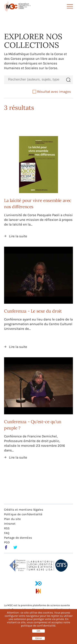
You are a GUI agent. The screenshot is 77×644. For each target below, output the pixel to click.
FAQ (7, 533)
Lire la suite (18, 236)
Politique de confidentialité (23, 514)
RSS (7, 528)
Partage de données (18, 538)
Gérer (39, 638)
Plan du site (12, 519)
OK (38, 631)
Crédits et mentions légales (24, 510)
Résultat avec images (52, 92)
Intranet (10, 524)
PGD (7, 542)
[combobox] (34, 80)
